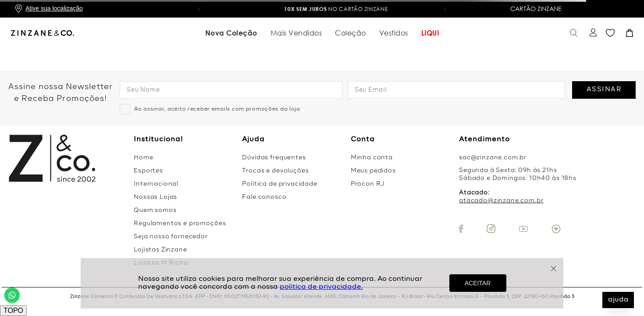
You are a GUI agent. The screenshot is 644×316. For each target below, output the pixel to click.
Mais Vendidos (296, 32)
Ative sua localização (54, 8)
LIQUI (430, 32)
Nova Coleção (231, 32)
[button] (199, 9)
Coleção (350, 32)
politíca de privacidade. (321, 287)
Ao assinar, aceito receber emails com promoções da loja (217, 109)
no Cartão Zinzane (391, 9)
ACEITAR (478, 283)
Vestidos (394, 32)
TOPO (13, 311)
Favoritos (610, 32)
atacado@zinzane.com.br (501, 201)
